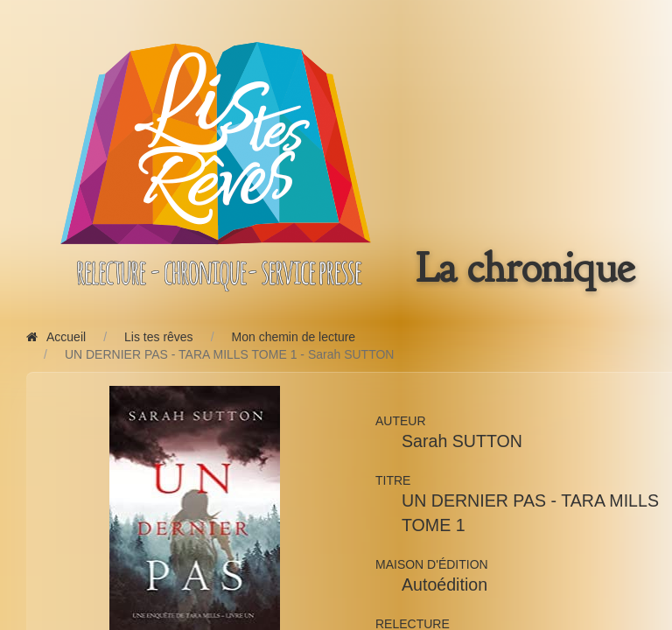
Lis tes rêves (159, 337)
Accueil (56, 337)
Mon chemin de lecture (294, 337)
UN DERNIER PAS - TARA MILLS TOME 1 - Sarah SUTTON (230, 354)
